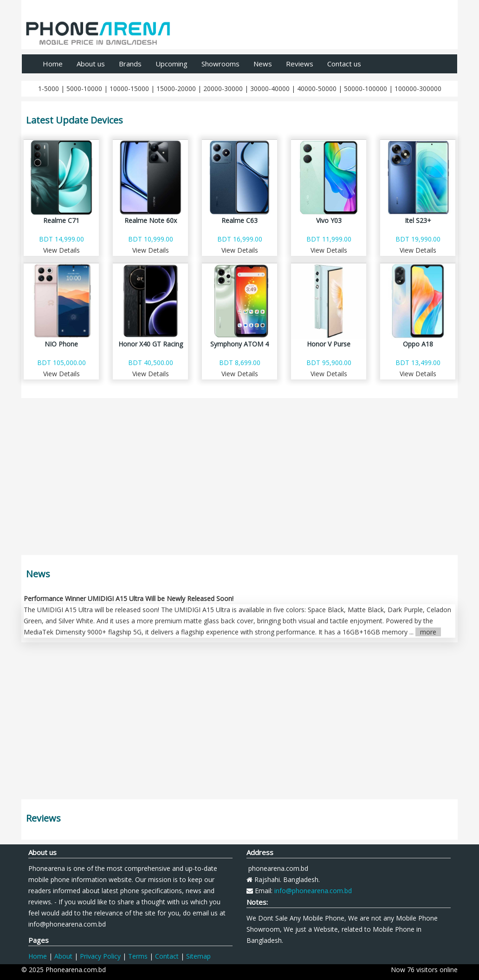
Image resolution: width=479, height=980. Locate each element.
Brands (130, 64)
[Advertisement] (239, 479)
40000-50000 (317, 88)
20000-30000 (223, 88)
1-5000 (49, 88)
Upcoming (172, 64)
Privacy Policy (100, 956)
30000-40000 (270, 88)
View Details (61, 250)
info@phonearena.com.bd (313, 891)
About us (91, 64)
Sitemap (198, 956)
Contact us (344, 64)
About (63, 956)
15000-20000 (176, 88)
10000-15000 (129, 88)
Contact (167, 956)
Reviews (300, 64)
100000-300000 (418, 88)
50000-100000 (366, 88)
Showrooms (220, 64)
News (263, 64)
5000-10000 (84, 88)
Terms (138, 956)
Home (53, 64)
